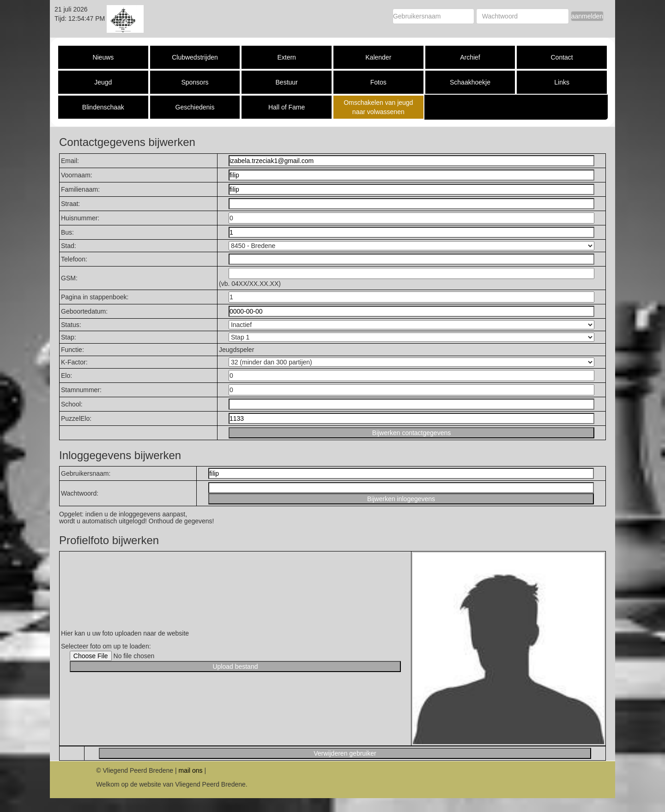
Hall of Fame (287, 107)
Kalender (378, 57)
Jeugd (103, 82)
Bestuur (287, 82)
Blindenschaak (103, 107)
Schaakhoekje (470, 82)
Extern (286, 57)
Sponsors (195, 82)
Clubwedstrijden (195, 57)
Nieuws (103, 57)
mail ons (190, 770)
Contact (562, 57)
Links (562, 82)
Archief (470, 57)
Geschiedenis (195, 107)
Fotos (378, 82)
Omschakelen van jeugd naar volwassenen (378, 107)
